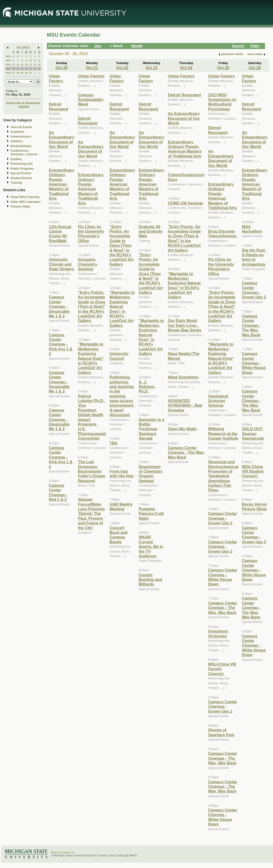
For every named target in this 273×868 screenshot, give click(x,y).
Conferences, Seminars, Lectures (24, 153)
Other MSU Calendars (26, 202)
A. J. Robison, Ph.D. (147, 387)
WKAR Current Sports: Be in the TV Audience (151, 546)
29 (13, 56)
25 (35, 69)
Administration (21, 137)
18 (35, 64)
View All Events (21, 127)
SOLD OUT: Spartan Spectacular (253, 434)
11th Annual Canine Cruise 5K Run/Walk (60, 234)
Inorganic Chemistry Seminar (88, 264)
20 (13, 69)
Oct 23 (151, 68)
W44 (8, 73)
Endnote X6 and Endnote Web (151, 231)
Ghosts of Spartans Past (221, 732)
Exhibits (16, 159)
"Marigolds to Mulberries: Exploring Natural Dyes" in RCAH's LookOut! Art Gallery (91, 358)
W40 (8, 56)
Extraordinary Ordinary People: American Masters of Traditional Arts (62, 184)
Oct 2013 (23, 47)
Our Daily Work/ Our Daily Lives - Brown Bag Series (185, 325)
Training (16, 183)
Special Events (21, 173)
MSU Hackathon (252, 229)
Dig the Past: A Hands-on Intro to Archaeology (254, 257)
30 (18, 56)
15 (22, 64)
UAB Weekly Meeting (121, 507)
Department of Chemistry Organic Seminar (151, 474)
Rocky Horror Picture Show (254, 507)
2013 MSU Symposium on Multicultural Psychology (222, 102)
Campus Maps (20, 207)
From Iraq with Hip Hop (122, 474)
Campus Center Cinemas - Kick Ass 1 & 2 (61, 344)
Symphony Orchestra (218, 633)
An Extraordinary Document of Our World (62, 140)
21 (18, 69)
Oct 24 (186, 68)
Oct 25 (223, 68)
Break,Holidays (21, 146)
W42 (8, 64)
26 (39, 69)
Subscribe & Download (23, 103)
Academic (17, 132)
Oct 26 (255, 68)
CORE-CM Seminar (185, 203)
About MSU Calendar (25, 197)
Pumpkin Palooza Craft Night (151, 514)
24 (31, 69)
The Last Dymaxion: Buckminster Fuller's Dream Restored (92, 471)
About (55, 852)
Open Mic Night (182, 429)
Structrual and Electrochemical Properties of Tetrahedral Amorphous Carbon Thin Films (223, 476)
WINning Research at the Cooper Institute (223, 434)
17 (31, 64)
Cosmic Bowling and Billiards (150, 580)
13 (13, 64)
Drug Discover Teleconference (222, 234)
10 (31, 60)
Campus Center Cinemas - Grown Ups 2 (223, 518)
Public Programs (22, 169)
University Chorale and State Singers (61, 264)
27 (13, 73)
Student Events (21, 178)
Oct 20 (62, 68)
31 (31, 73)
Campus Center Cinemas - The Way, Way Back (186, 452)
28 (18, 73)
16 (26, 64)
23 (26, 69)
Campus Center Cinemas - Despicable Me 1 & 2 (59, 306)
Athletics (17, 141)
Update (24, 107)
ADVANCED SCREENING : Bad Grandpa (185, 405)
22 (22, 69)
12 (39, 60)
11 (35, 60)
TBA (114, 443)
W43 (8, 69)
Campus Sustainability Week (91, 100)
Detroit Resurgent (59, 106)
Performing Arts (22, 164)
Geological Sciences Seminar (218, 401)
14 (18, 64)
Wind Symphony (183, 377)
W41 (8, 60)
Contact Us (67, 852)
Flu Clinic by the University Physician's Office (91, 234)
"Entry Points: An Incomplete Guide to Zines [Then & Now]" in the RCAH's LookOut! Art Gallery (92, 306)
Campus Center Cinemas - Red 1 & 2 (58, 492)
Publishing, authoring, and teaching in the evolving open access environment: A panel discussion (122, 396)
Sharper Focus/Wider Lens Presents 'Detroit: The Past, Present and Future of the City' (91, 513)
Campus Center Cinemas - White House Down (223, 577)
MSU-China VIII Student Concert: (253, 471)
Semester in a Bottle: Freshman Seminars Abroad (151, 429)
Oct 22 (122, 68)
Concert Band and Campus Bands (119, 535)
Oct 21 (92, 68)
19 (39, 64)
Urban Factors (56, 78)
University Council (119, 356)
